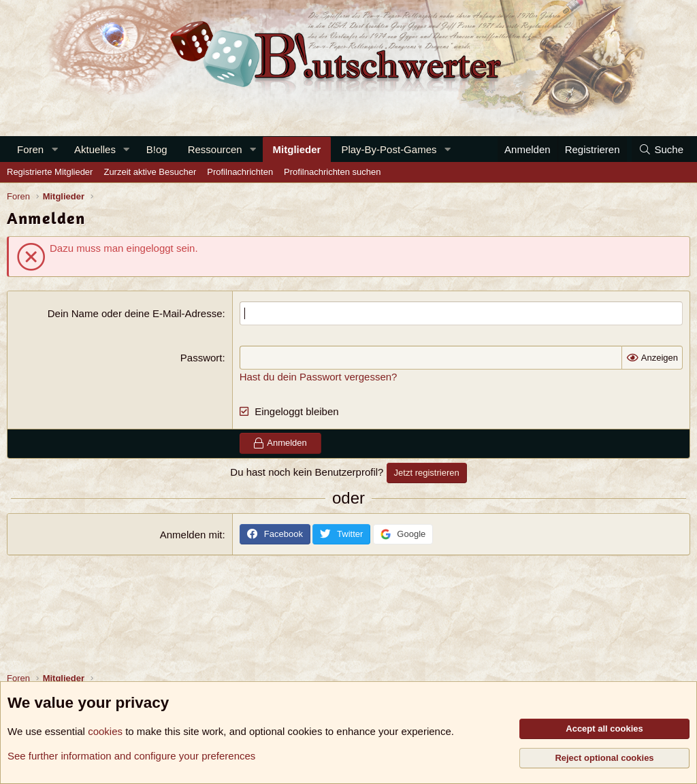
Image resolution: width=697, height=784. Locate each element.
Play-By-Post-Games (389, 149)
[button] (54, 149)
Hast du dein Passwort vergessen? (319, 377)
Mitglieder (297, 149)
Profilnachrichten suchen (332, 172)
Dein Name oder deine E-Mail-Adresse (135, 313)
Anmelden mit (191, 535)
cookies (105, 731)
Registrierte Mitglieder (50, 172)
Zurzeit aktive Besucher (150, 172)
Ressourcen (215, 149)
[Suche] (661, 149)
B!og (157, 149)
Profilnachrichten (240, 172)
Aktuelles (95, 149)
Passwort (201, 358)
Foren (30, 149)
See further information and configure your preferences (131, 756)
